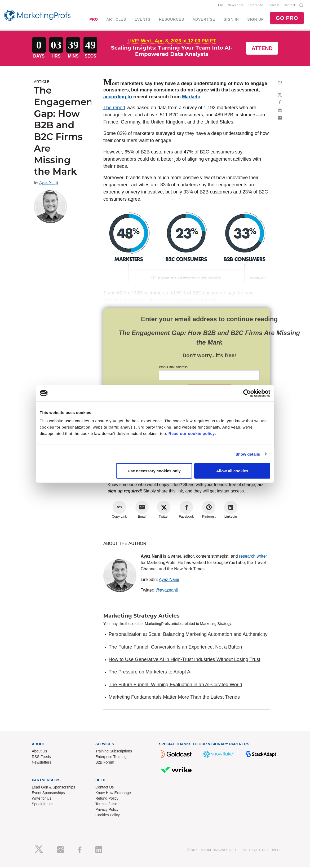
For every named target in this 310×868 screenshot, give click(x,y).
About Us (39, 752)
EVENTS (143, 20)
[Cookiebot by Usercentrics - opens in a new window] (247, 393)
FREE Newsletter (231, 6)
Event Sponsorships (48, 794)
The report (114, 109)
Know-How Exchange (113, 794)
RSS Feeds (41, 758)
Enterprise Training (111, 758)
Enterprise (255, 6)
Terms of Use (106, 805)
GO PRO (287, 19)
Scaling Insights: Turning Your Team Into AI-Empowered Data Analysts (172, 52)
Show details (248, 454)
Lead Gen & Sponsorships (53, 788)
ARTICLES (116, 20)
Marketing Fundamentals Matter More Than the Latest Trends (174, 698)
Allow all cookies (232, 471)
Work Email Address (173, 368)
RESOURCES (172, 20)
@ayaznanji (167, 591)
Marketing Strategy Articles (141, 617)
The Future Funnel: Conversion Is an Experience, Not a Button (175, 648)
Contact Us (105, 788)
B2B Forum (105, 763)
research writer (253, 557)
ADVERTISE (204, 20)
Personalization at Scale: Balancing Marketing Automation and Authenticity (188, 635)
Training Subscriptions (114, 752)
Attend (262, 49)
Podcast (273, 6)
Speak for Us (43, 805)
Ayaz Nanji (48, 184)
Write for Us (42, 799)
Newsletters (41, 763)
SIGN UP (255, 20)
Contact (289, 6)
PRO (94, 20)
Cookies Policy (108, 816)
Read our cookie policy (192, 433)
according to (118, 98)
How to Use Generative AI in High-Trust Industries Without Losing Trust (184, 660)
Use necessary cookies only (154, 471)
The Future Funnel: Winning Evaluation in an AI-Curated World (175, 686)
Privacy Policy (107, 810)
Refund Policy (107, 799)
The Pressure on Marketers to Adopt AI (150, 673)
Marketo (191, 98)
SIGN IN (231, 20)
